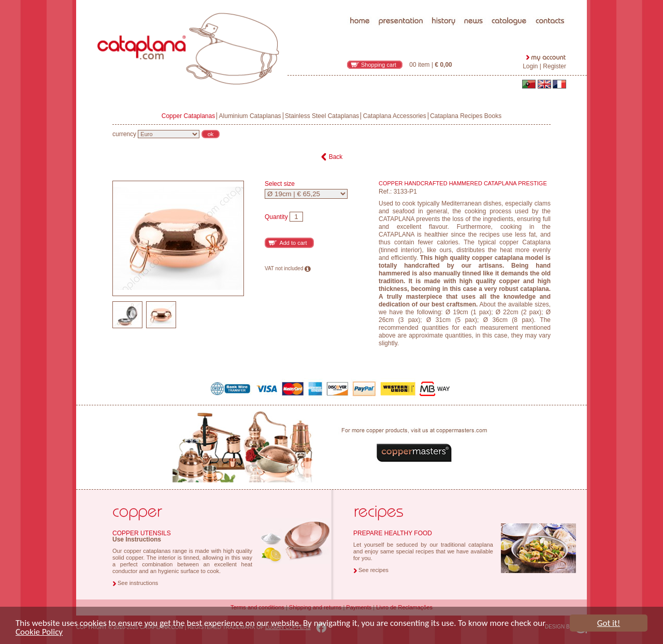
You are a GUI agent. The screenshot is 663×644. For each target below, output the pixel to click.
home (361, 2)
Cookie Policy (39, 634)
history (444, 2)
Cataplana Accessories (395, 116)
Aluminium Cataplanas (250, 116)
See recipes (373, 570)
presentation (401, 2)
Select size (280, 184)
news (474, 2)
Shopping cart (379, 65)
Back (336, 157)
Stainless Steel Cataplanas (322, 116)
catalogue (509, 2)
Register (554, 66)
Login (530, 66)
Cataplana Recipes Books (466, 116)
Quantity (276, 217)
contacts (551, 2)
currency (124, 134)
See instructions (138, 583)
